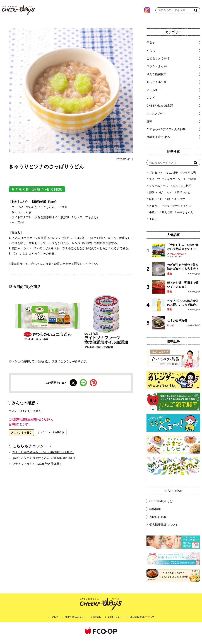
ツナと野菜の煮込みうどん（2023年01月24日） (43, 457)
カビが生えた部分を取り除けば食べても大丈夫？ (183, 271)
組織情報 (155, 514)
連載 (149, 126)
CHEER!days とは (161, 506)
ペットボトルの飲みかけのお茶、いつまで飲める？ (183, 307)
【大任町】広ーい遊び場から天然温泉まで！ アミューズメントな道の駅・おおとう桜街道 (183, 252)
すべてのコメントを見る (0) (51, 437)
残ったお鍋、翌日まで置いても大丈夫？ (183, 289)
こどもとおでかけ (176, 259)
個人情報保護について (164, 529)
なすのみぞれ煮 (177, 325)
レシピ (171, 330)
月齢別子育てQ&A (158, 141)
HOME (54, 622)
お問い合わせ (158, 521)
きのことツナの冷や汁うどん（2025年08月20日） (45, 462)
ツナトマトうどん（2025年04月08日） (37, 468)
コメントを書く (21, 437)
